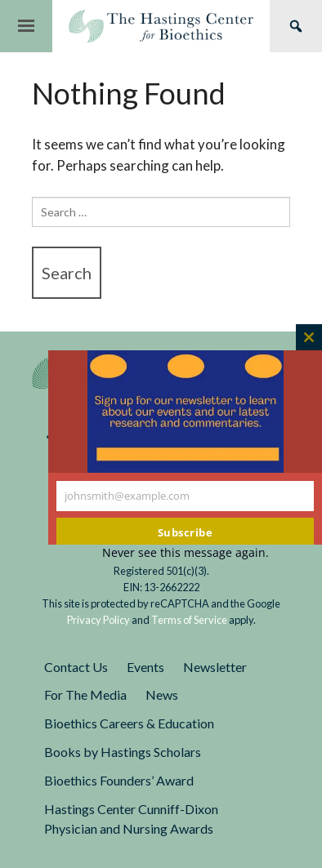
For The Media (85, 694)
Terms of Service (189, 620)
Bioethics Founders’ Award (119, 780)
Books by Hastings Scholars (123, 752)
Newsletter (215, 667)
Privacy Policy (98, 620)
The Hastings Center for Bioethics (161, 26)
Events (145, 667)
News (162, 694)
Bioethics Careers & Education (129, 723)
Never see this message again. (186, 552)
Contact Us (76, 667)
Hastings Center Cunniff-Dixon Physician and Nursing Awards (131, 819)
